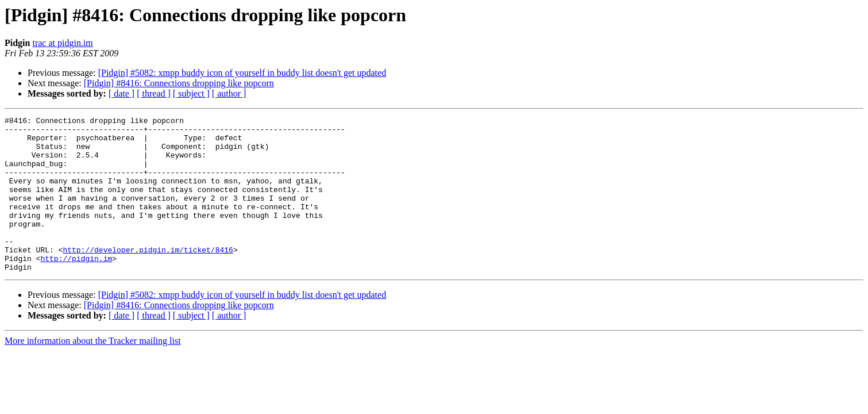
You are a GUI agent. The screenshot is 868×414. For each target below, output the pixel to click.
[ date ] (121, 93)
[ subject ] (191, 93)
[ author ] (229, 93)
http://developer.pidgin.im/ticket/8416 (148, 277)
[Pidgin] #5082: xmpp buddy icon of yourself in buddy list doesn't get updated (242, 73)
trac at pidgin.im (62, 43)
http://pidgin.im (76, 287)
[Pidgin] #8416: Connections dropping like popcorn (179, 83)
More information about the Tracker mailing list (93, 372)
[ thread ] (154, 93)
